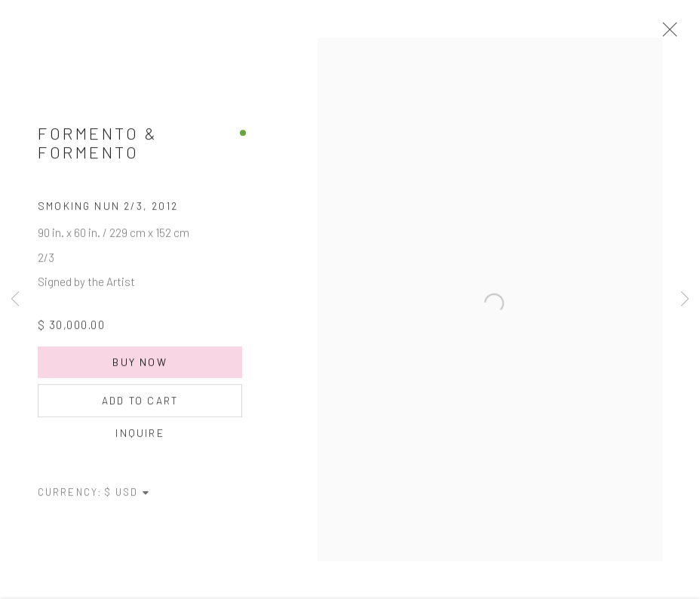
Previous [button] (15, 299)
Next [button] (685, 299)
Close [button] (684, 34)
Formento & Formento (98, 151)
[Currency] (127, 501)
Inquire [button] (140, 442)
